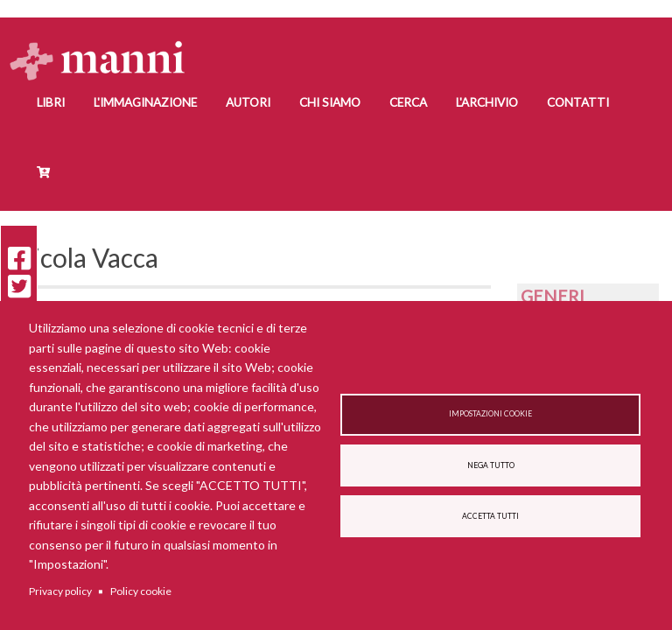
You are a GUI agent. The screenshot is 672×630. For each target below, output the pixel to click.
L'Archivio (487, 102)
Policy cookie (141, 591)
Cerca (408, 102)
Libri (51, 102)
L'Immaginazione (145, 102)
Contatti (578, 102)
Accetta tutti (490, 516)
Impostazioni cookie (490, 414)
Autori (248, 102)
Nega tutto (491, 465)
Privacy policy (60, 591)
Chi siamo (330, 102)
